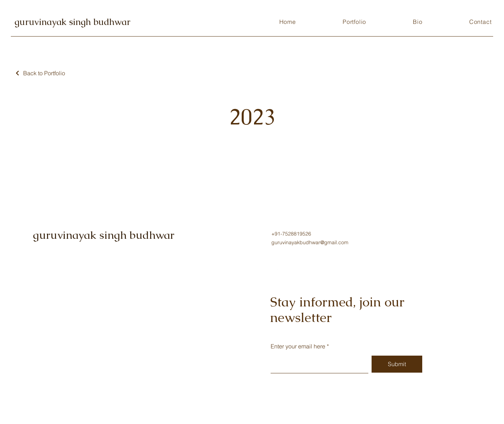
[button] (354, 22)
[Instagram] (274, 270)
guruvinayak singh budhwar (73, 22)
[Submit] (397, 364)
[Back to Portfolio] (40, 73)
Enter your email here (298, 346)
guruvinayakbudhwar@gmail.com (310, 242)
